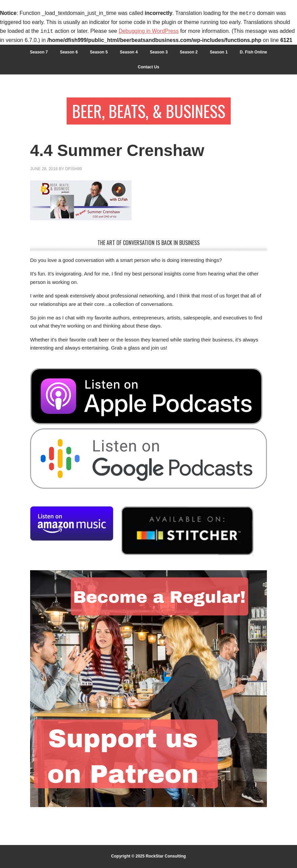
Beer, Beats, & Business (149, 111)
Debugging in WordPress (149, 31)
